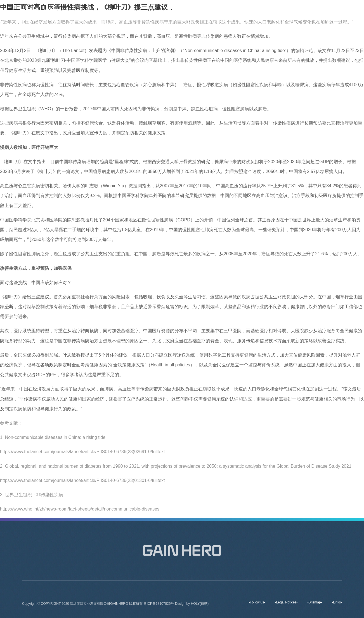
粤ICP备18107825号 (159, 605)
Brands (228, 11)
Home (178, 11)
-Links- (337, 602)
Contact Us (305, 11)
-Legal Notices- (286, 602)
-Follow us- (257, 602)
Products (254, 11)
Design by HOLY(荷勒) (192, 605)
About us (203, 11)
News (279, 11)
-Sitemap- (315, 602)
